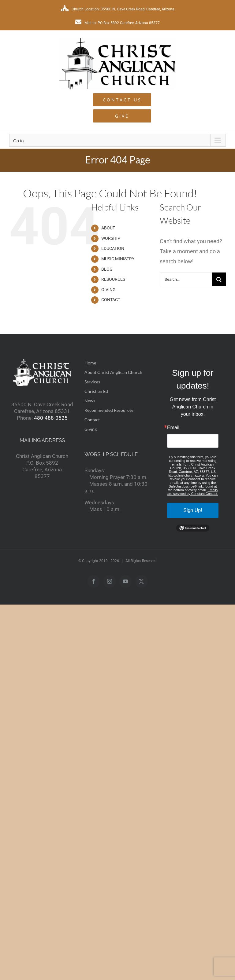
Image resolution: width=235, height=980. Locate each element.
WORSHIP (111, 238)
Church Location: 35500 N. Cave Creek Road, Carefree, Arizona (118, 9)
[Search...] (186, 279)
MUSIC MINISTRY (118, 259)
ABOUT (108, 228)
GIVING (108, 290)
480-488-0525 (51, 418)
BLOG (107, 269)
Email (173, 428)
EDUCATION (113, 248)
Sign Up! (193, 510)
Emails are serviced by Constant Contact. (193, 492)
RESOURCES (113, 279)
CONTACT (111, 300)
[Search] (219, 279)
